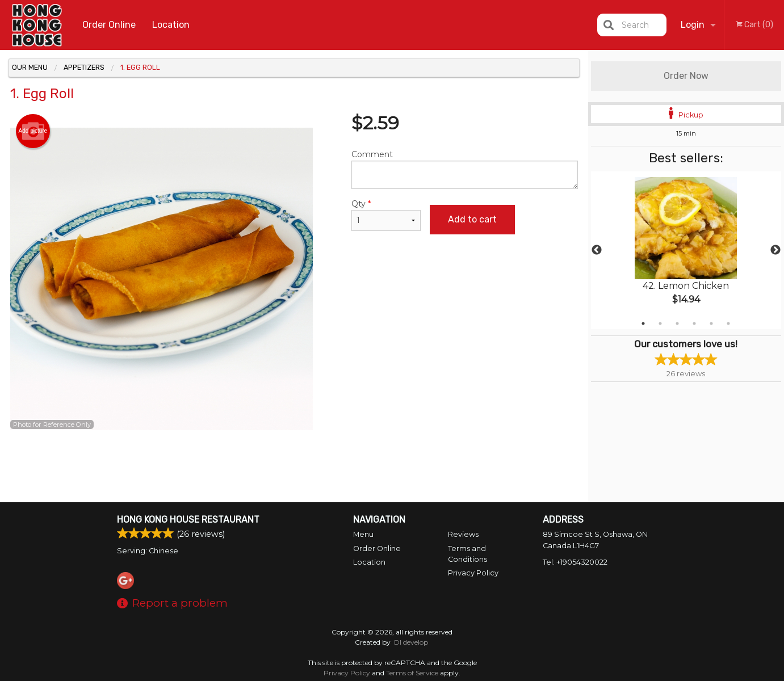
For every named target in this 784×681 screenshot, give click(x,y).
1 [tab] (643, 323)
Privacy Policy (473, 573)
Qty (386, 215)
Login (693, 25)
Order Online (109, 25)
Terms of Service (412, 673)
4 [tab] (694, 323)
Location (171, 25)
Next (775, 250)
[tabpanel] (686, 250)
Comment (465, 169)
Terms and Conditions (468, 554)
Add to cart (472, 219)
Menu (363, 534)
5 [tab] (711, 323)
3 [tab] (677, 323)
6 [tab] (728, 323)
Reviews (463, 534)
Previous (597, 250)
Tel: (575, 562)
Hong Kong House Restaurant (188, 520)
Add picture (33, 131)
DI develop (411, 642)
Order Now (686, 76)
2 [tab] (660, 323)
